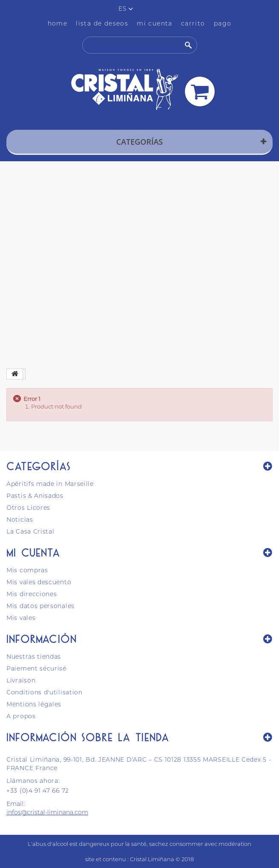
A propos (21, 716)
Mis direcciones (32, 594)
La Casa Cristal (30, 531)
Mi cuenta (33, 552)
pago (223, 23)
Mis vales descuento (39, 582)
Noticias (20, 520)
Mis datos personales (40, 606)
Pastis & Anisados (35, 496)
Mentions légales (34, 704)
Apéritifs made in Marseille (50, 484)
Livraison (21, 680)
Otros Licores (28, 508)
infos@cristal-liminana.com (47, 812)
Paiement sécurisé (36, 668)
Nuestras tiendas (34, 657)
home (58, 23)
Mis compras (27, 570)
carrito (193, 23)
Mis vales (21, 618)
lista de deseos (102, 23)
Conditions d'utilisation (45, 692)
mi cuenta (155, 23)
